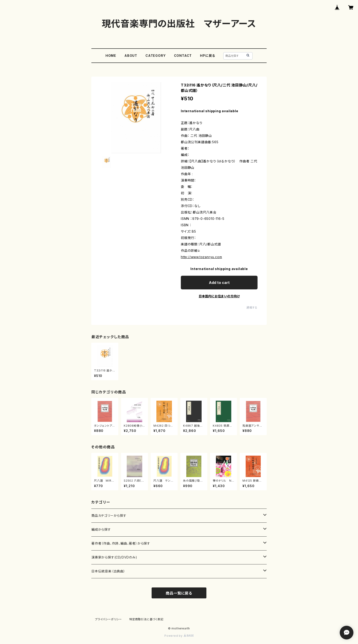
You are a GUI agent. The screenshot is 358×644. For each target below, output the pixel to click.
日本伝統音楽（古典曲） (108, 571)
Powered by (179, 636)
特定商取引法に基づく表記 (146, 619)
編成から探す (101, 529)
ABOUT (131, 56)
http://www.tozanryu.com (201, 257)
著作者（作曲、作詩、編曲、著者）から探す (121, 543)
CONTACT (183, 56)
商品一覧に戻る (179, 593)
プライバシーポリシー (108, 619)
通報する (252, 308)
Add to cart (219, 283)
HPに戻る (208, 56)
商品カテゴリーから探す (109, 515)
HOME (111, 56)
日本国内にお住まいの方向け (219, 296)
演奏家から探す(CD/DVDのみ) (114, 557)
